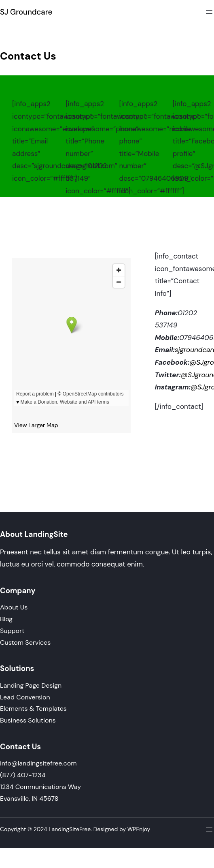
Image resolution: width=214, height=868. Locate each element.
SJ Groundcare (26, 12)
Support (12, 631)
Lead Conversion (25, 697)
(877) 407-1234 (23, 775)
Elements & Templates (33, 709)
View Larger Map (36, 425)
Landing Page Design (31, 685)
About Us (14, 607)
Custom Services (25, 642)
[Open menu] (209, 12)
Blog (6, 619)
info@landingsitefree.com (38, 763)
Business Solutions (28, 720)
